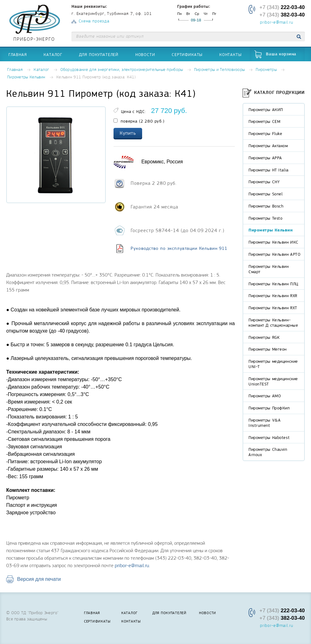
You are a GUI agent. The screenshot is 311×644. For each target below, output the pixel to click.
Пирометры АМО (265, 396)
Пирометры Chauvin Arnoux (268, 452)
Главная (18, 54)
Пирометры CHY (264, 182)
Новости (145, 54)
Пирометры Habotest (269, 437)
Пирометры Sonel (265, 194)
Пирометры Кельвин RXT (273, 308)
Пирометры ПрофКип (269, 408)
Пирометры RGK (264, 337)
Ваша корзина (281, 54)
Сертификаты (187, 54)
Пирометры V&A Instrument (265, 423)
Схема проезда (94, 21)
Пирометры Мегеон (268, 349)
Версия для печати (39, 579)
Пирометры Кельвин (26, 77)
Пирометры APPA (265, 158)
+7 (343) (282, 7)
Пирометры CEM (264, 121)
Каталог (53, 54)
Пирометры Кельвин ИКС (274, 242)
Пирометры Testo (265, 218)
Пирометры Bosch (266, 206)
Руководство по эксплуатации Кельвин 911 (179, 248)
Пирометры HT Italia (269, 170)
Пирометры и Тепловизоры (219, 70)
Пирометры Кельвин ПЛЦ (273, 284)
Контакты (230, 54)
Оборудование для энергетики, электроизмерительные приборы (122, 70)
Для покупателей (99, 54)
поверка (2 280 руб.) (139, 121)
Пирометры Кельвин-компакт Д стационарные (273, 322)
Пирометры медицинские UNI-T (273, 364)
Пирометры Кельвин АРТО (274, 254)
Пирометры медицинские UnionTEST (273, 381)
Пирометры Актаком (268, 146)
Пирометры (266, 70)
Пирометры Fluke (265, 133)
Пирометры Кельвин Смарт (269, 269)
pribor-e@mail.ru (276, 23)
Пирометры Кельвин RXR (273, 296)
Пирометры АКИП (266, 110)
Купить (128, 133)
